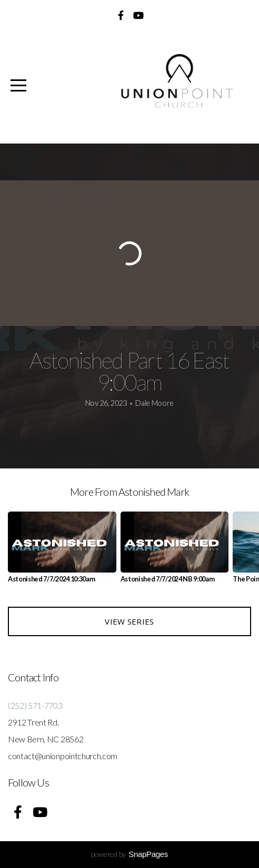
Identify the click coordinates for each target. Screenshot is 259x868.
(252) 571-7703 (35, 705)
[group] (62, 551)
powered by (129, 854)
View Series (129, 621)
